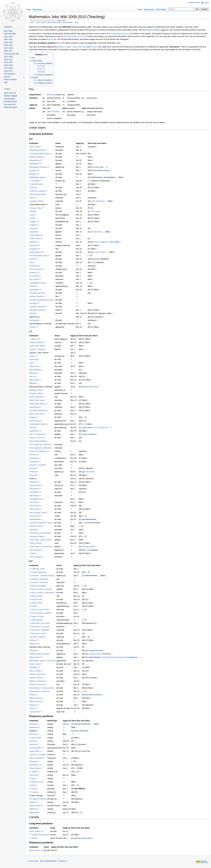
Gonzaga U (35, 303)
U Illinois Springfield (38, 586)
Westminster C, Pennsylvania (42, 688)
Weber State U (36, 664)
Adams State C (36, 147)
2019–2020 (8, 42)
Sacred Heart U (36, 485)
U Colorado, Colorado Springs (42, 576)
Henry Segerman (102, 242)
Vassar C (34, 802)
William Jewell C (37, 702)
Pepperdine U (36, 765)
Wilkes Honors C (37, 698)
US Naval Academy (38, 637)
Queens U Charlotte (38, 465)
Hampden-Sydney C (38, 310)
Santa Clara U (36, 516)
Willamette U (35, 812)
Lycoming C (35, 360)
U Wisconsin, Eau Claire (40, 623)
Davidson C (35, 242)
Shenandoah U (36, 519)
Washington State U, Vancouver (43, 661)
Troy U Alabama (37, 557)
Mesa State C (36, 380)
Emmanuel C (35, 266)
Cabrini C (34, 188)
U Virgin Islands (36, 620)
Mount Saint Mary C (38, 400)
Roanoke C (35, 475)
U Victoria (34, 838)
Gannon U (34, 286)
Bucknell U (34, 734)
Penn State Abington (38, 441)
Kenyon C (34, 327)
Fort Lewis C (35, 276)
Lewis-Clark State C (38, 346)
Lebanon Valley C (37, 343)
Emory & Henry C (37, 269)
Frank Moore (132, 657)
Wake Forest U (36, 657)
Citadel (33, 211)
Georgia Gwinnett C (38, 293)
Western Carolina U (38, 674)
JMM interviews (54, 112)
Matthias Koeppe (65, 47)
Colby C (33, 215)
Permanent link (10, 104)
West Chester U (36, 671)
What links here (10, 93)
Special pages (10, 99)
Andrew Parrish (95, 654)
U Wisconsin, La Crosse (40, 627)
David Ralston (110, 177)
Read (140, 9)
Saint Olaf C (35, 502)
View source (149, 9)
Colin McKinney (98, 201)
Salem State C (36, 509)
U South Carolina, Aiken (40, 610)
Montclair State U (37, 390)
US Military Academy (39, 799)
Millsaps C (34, 383)
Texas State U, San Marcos (41, 547)
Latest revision (53, 22)
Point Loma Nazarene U (40, 451)
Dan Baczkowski (89, 519)
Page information (11, 107)
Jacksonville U (36, 751)
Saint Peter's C (36, 506)
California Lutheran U (39, 191)
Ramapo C (34, 468)
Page (29, 9)
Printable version (11, 102)
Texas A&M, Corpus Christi (41, 540)
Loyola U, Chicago (38, 349)
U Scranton (35, 792)
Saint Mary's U (36, 492)
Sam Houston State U (39, 513)
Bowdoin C (34, 171)
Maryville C (35, 373)
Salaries (7, 77)
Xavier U (33, 708)
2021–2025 (8, 37)
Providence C (36, 458)
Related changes (11, 96)
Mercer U (34, 377)
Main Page (8, 31)
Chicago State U (37, 208)
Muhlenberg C (36, 407)
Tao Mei (94, 47)
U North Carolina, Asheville (41, 589)
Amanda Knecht (96, 650)
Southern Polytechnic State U (42, 523)
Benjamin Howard (118, 657)
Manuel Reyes (104, 171)
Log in (206, 2)
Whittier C (34, 695)
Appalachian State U (38, 150)
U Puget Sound (36, 603)
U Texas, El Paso (37, 616)
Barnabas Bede (92, 387)
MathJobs (51, 95)
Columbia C (35, 232)
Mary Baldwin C (36, 370)
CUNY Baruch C (37, 235)
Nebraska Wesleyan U (39, 411)
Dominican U (35, 245)
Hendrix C (34, 313)
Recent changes (10, 80)
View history (161, 9)
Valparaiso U (35, 644)
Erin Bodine (91, 472)
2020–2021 (8, 39)
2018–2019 (8, 45)
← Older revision (40, 22)
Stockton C (35, 530)
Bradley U (34, 174)
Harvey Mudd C (36, 748)
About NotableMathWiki (49, 861)
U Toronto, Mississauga (40, 835)
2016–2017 (8, 51)
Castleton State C (37, 201)
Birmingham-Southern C (40, 167)
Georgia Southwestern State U (43, 300)
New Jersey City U (38, 414)
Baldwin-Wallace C (38, 157)
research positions (154, 30)
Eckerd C (34, 259)
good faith (64, 39)
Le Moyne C (35, 339)
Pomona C (34, 455)
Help (6, 82)
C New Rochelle (37, 184)
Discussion (38, 9)
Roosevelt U (35, 482)
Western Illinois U (37, 678)
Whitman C (35, 809)
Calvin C (33, 198)
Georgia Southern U (38, 296)
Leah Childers (100, 252)
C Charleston (35, 181)
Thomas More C (37, 550)
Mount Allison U (36, 831)
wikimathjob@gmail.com (118, 34)
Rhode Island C (36, 768)
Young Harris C (36, 712)
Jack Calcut (88, 428)
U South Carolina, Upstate (41, 613)
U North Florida (36, 596)
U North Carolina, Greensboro (42, 593)
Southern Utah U (37, 526)
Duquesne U (35, 249)
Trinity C (33, 785)
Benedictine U (36, 160)
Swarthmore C (36, 782)
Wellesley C (35, 668)
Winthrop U (35, 705)
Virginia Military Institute (40, 654)
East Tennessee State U (40, 256)
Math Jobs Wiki (10, 34)
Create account (194, 2)
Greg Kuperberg (80, 47)
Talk (64, 21)
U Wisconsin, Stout (38, 633)
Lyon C (33, 363)
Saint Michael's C (37, 499)
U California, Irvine (38, 569)
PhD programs (10, 74)
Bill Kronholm (97, 177)
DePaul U (34, 741)
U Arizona (34, 789)
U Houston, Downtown (39, 579)
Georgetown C (36, 290)
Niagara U (34, 417)
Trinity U (33, 553)
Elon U (33, 262)
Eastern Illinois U (37, 252)
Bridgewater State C (38, 177)
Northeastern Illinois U (39, 424)
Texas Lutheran (36, 543)
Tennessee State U (38, 536)
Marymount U (36, 366)
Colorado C (35, 228)
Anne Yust (99, 167)
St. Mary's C (35, 772)
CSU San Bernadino (38, 194)
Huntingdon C (36, 320)
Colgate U (34, 222)
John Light (96, 211)
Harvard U (34, 745)
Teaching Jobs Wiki (12, 54)
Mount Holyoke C (37, 397)
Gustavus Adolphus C (39, 307)
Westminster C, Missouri (40, 691)
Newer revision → (69, 22)
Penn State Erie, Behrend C (41, 444)
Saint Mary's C (36, 489)
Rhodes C (34, 472)
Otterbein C (35, 761)
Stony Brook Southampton (41, 533)
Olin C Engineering (38, 434)
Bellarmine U (35, 728)
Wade (60, 21)
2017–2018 (8, 48)
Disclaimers (63, 861)
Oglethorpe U (35, 431)
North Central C (36, 421)
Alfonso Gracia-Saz (83, 724)
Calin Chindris (95, 657)
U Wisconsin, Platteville (40, 630)
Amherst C (34, 724)
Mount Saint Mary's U (39, 404)
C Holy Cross (35, 738)
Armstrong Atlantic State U (41, 154)
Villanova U (35, 650)
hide (46, 55)
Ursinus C (34, 640)
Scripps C (34, 778)
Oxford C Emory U (38, 438)
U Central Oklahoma (38, 572)
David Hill (106, 657)
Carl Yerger (115, 242)
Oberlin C (34, 428)
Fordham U (35, 273)
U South (33, 606)
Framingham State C (39, 283)
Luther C (33, 356)
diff (33, 22)
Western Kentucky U (38, 681)
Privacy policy (34, 861)
